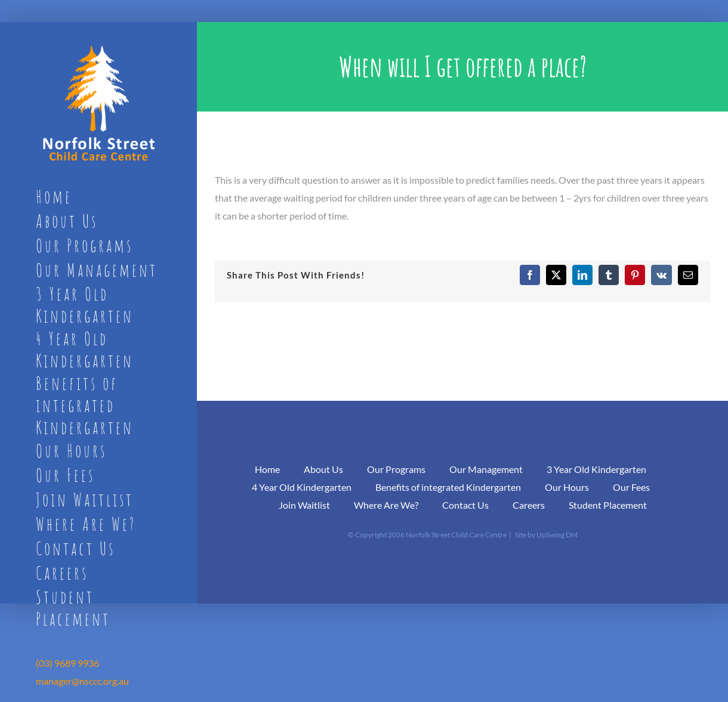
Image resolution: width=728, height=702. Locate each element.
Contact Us (465, 505)
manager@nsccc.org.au (82, 681)
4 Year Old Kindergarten (302, 487)
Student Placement (608, 505)
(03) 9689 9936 (67, 663)
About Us (323, 469)
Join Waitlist (304, 505)
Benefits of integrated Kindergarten (448, 487)
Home (267, 469)
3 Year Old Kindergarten (596, 469)
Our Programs (396, 469)
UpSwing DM (557, 535)
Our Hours (567, 487)
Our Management (486, 469)
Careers (529, 505)
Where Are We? (386, 505)
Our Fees (631, 487)
